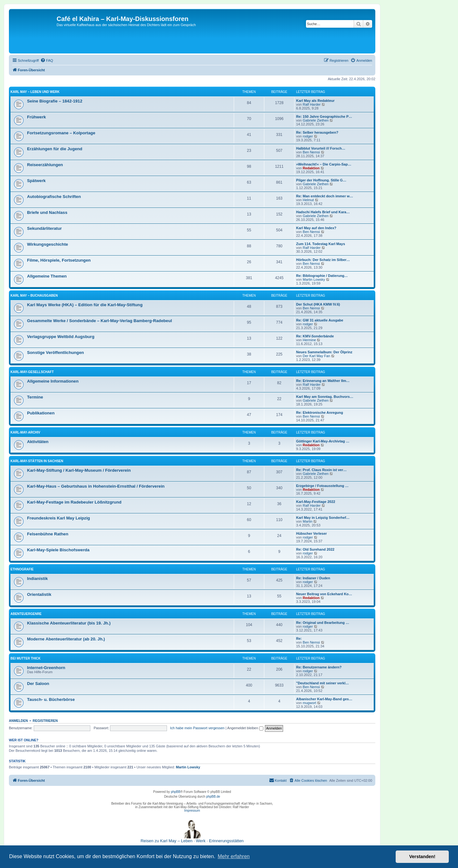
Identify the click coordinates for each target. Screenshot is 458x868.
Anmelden (18, 721)
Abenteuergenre (26, 614)
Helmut (308, 200)
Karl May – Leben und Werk (35, 92)
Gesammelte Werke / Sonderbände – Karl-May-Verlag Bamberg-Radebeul (100, 321)
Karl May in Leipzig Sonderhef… (323, 518)
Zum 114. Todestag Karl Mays (321, 244)
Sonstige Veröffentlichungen (56, 353)
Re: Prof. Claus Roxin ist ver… (321, 470)
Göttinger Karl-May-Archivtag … (323, 441)
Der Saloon (38, 684)
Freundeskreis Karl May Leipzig (59, 518)
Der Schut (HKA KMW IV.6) (318, 304)
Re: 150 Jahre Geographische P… (324, 116)
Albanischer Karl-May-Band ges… (324, 699)
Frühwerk (36, 117)
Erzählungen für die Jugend (55, 149)
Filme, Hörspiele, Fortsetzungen (59, 260)
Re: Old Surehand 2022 (315, 549)
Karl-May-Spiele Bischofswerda (58, 550)
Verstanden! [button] (422, 857)
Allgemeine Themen (47, 276)
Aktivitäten (38, 442)
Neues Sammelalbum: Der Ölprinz (324, 352)
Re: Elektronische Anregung (320, 413)
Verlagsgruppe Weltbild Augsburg (61, 337)
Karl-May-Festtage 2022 (316, 502)
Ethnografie (22, 569)
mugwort (309, 703)
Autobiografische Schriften (54, 197)
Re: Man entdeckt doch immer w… (325, 196)
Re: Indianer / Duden (313, 578)
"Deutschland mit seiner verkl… (323, 683)
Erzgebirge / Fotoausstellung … (322, 486)
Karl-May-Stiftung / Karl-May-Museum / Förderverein (79, 470)
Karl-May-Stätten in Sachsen (37, 461)
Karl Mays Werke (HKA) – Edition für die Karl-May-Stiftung (85, 305)
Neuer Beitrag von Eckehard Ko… (324, 594)
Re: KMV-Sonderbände (315, 336)
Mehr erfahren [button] (234, 856)
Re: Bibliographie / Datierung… (322, 276)
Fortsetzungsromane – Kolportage (61, 133)
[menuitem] (47, 60)
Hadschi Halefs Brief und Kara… (323, 212)
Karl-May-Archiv (25, 432)
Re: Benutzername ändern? (319, 667)
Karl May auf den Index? (316, 228)
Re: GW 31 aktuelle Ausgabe (320, 320)
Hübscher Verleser (312, 533)
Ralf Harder (312, 104)
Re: (299, 639)
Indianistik (37, 579)
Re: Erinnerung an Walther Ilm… (323, 381)
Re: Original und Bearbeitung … (323, 623)
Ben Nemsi (311, 152)
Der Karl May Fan (316, 356)
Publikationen (41, 413)
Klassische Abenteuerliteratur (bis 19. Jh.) (69, 623)
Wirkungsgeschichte (48, 244)
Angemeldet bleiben (245, 728)
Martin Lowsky (314, 279)
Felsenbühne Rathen (48, 534)
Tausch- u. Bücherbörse (51, 699)
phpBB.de (213, 797)
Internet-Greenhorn (46, 668)
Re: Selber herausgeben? (317, 132)
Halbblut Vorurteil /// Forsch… (321, 148)
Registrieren (45, 721)
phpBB (176, 792)
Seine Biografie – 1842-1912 (55, 101)
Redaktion (311, 168)
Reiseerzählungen (45, 165)
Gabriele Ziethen (316, 120)
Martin (308, 521)
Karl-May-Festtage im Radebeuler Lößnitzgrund (74, 502)
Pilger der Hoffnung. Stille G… (321, 180)
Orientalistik (39, 594)
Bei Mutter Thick (25, 658)
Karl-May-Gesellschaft (32, 372)
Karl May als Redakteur (315, 101)
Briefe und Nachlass (47, 212)
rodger (308, 136)
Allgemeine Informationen (53, 381)
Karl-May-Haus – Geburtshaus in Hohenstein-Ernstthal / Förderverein (96, 486)
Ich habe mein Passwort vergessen (197, 728)
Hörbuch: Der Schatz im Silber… (323, 260)
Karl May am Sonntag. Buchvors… (325, 397)
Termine (35, 397)
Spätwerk (36, 181)
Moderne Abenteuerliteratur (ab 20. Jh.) (66, 639)
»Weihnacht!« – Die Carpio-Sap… (324, 164)
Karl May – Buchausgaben (34, 296)
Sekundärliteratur (44, 228)
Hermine (309, 340)
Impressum (192, 811)
